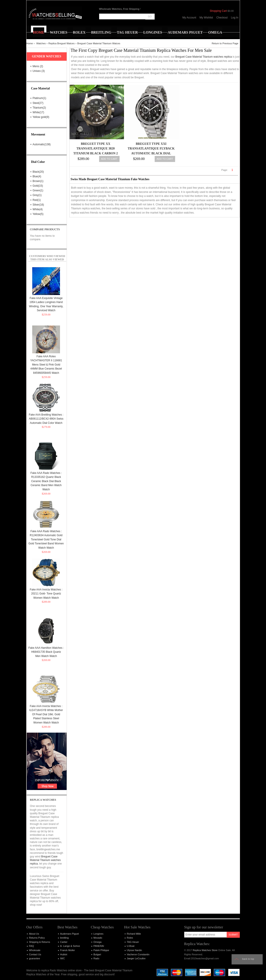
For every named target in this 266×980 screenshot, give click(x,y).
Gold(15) (38, 186)
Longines (99, 934)
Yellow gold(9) (41, 117)
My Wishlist (206, 18)
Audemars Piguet (70, 934)
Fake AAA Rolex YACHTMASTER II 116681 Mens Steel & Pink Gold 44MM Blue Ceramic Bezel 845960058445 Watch (46, 365)
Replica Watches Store (205, 950)
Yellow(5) (38, 214)
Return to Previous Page (225, 43)
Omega (98, 942)
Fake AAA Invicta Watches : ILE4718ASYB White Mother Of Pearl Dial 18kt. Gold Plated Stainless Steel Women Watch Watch (46, 714)
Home (30, 43)
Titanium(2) (39, 108)
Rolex (130, 938)
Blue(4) (37, 176)
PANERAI (99, 946)
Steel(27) (38, 103)
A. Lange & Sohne (70, 946)
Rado (96, 958)
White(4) (38, 209)
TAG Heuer (133, 942)
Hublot (64, 954)
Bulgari (97, 954)
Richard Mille (134, 934)
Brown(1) (38, 181)
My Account (189, 18)
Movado (98, 938)
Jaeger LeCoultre (136, 958)
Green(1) (38, 190)
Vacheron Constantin (138, 954)
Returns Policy (37, 938)
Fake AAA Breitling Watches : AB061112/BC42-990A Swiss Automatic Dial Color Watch (46, 419)
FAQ (32, 946)
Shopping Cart (218, 11)
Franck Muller (68, 950)
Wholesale (35, 950)
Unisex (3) (39, 71)
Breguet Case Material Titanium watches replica (204, 57)
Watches (41, 43)
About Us (34, 934)
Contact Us (35, 954)
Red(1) (37, 200)
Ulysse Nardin (134, 950)
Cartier (64, 942)
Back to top (248, 959)
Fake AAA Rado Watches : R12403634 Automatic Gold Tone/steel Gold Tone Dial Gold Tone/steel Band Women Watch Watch (46, 540)
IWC (63, 958)
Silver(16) (38, 205)
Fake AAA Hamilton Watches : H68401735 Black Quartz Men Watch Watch (46, 652)
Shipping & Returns (40, 942)
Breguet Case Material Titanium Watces (99, 43)
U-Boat (131, 946)
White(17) (38, 112)
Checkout (222, 18)
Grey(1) (37, 195)
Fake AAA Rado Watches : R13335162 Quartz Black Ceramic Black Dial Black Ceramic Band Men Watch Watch (46, 481)
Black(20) (38, 172)
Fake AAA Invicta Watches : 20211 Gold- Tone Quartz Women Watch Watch (46, 594)
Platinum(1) (39, 98)
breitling (65, 938)
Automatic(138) (42, 144)
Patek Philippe (101, 950)
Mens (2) (38, 66)
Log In (235, 18)
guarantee (35, 958)
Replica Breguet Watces (62, 43)
